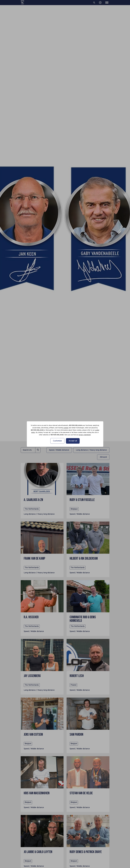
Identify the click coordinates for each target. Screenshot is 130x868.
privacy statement (85, 435)
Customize (57, 441)
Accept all (73, 441)
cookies (66, 428)
